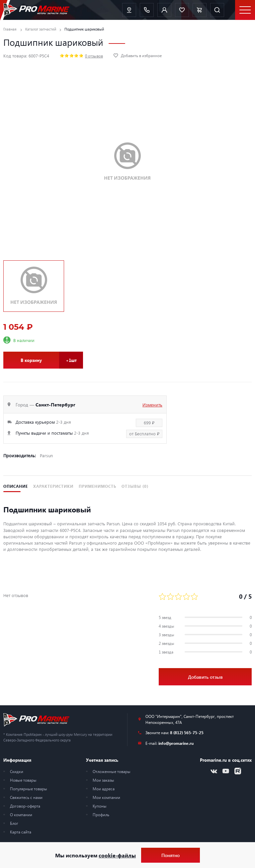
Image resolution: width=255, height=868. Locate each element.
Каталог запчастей (41, 29)
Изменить (152, 405)
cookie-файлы (117, 855)
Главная (10, 29)
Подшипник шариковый (84, 29)
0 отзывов (94, 56)
